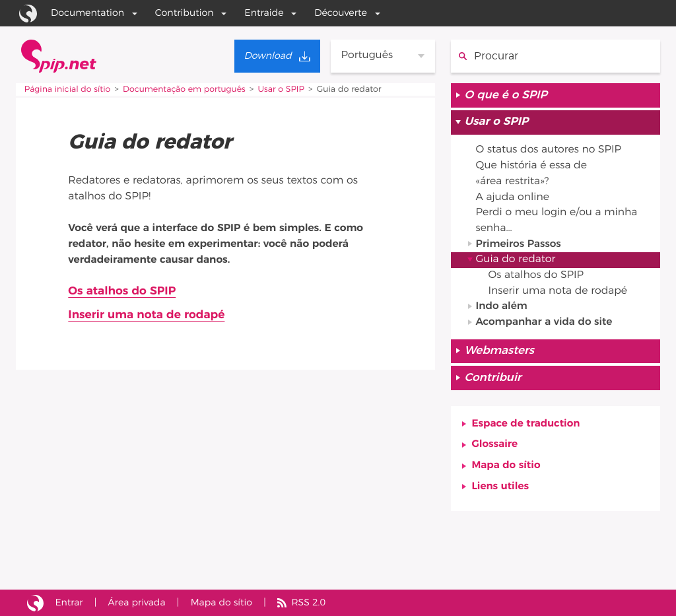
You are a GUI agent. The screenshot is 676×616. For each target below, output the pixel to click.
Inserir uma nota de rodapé (147, 316)
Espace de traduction (527, 428)
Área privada (137, 602)
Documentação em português (186, 89)
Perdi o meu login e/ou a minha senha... (558, 222)
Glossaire (495, 450)
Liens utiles (501, 492)
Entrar (70, 602)
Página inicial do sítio (68, 89)
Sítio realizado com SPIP (35, 603)
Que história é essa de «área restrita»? (532, 175)
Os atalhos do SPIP (122, 291)
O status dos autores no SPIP (550, 151)
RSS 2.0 (311, 602)
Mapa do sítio (507, 471)
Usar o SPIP (284, 89)
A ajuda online (513, 199)
